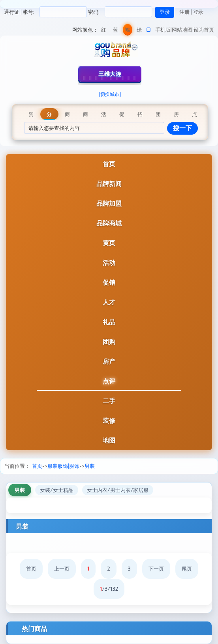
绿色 (139, 31)
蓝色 (116, 31)
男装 (90, 466)
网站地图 (182, 30)
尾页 (187, 569)
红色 (104, 31)
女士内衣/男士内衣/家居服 (118, 490)
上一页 (62, 569)
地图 (109, 440)
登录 (198, 12)
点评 (109, 381)
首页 (109, 164)
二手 (109, 401)
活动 (109, 262)
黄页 (109, 243)
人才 (109, 302)
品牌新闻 (109, 183)
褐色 (127, 31)
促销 (109, 282)
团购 (109, 341)
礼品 (109, 322)
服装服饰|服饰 (63, 466)
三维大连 (110, 74)
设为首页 (204, 30)
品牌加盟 (109, 203)
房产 (109, 361)
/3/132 (109, 589)
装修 (109, 420)
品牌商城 (109, 223)
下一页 (156, 569)
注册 (184, 12)
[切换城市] (110, 94)
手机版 (163, 30)
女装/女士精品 (57, 490)
